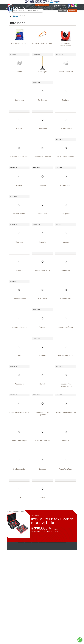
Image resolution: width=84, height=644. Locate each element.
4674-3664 (60, 6)
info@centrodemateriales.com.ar (67, 8)
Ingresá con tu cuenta (43, 5)
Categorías (16, 16)
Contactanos (72, 11)
